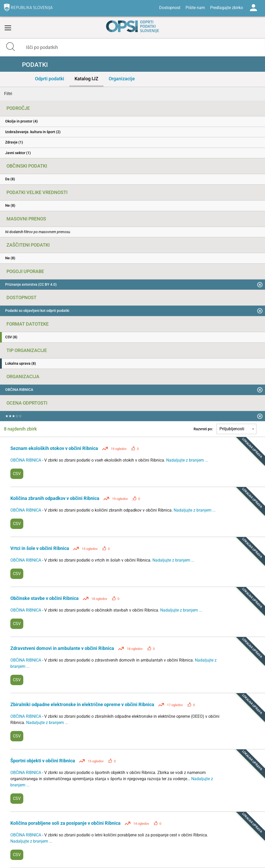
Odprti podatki (50, 79)
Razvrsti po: (203, 429)
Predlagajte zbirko (227, 8)
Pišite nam (195, 8)
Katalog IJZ (86, 79)
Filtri (8, 94)
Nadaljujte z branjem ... (187, 460)
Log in (253, 8)
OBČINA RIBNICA (26, 460)
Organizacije (122, 79)
